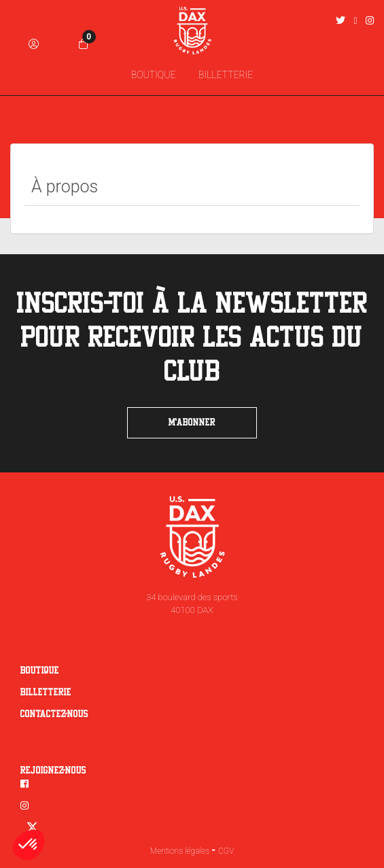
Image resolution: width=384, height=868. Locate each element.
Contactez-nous (54, 714)
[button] (29, 845)
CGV (226, 851)
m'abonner (192, 423)
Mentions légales (180, 851)
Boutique (40, 671)
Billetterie (46, 693)
